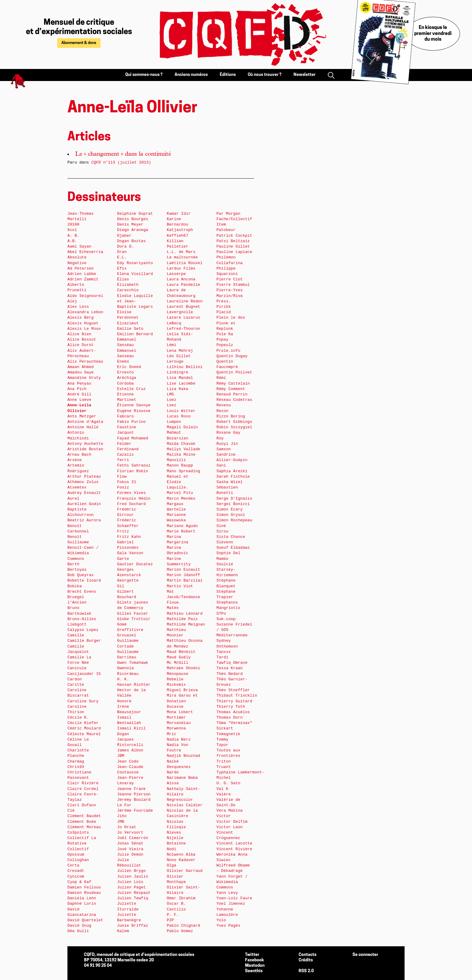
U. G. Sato (228, 783)
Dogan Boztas (131, 241)
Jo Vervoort (130, 833)
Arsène (75, 460)
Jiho (122, 816)
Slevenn (225, 542)
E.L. (122, 257)
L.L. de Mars (181, 252)
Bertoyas (77, 570)
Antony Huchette (85, 444)
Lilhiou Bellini (185, 367)
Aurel (73, 499)
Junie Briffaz (133, 926)
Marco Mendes (181, 499)
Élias (123, 279)
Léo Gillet (179, 356)
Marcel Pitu (180, 493)
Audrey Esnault (84, 493)
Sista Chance (231, 537)
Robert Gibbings (234, 422)
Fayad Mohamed (133, 438)
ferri (123, 460)
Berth (73, 564)
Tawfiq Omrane (232, 663)
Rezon (222, 411)
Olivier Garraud (185, 871)
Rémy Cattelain (233, 384)
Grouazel (127, 635)
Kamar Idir (179, 214)
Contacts (307, 955)
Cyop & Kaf (79, 882)
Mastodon (255, 966)
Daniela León (82, 898)
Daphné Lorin (82, 904)
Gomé (122, 624)
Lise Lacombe (181, 384)
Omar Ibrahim (181, 898)
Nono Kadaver (181, 860)
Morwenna (176, 728)
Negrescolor (180, 800)
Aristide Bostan (85, 449)
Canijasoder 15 (84, 674)
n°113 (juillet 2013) (121, 162)
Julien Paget (131, 887)
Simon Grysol (231, 515)
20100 (73, 225)
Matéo (173, 608)
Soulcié (225, 564)
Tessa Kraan (230, 668)
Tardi (222, 657)
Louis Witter (181, 411)
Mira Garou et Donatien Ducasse (182, 701)
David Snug (79, 926)
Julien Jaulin (133, 877)
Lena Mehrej (180, 351)
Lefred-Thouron (183, 329)
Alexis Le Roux (84, 329)
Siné (221, 526)
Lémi (172, 345)
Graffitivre (130, 630)
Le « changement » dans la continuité (123, 154)
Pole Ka (225, 334)
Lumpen (174, 422)
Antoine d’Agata (85, 422)
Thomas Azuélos (233, 712)
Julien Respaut (134, 893)
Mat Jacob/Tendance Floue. (183, 597)
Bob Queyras (81, 575)
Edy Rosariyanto (135, 263)
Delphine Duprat (135, 214)
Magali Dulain (182, 427)
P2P (170, 920)
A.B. (72, 241)
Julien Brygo (131, 871)
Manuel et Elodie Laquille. (177, 482)
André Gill (79, 394)
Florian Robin (133, 471)
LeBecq (174, 323)
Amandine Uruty (84, 378)
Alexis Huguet (83, 323)
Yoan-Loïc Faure (234, 898)
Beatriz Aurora (84, 520)
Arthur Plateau (84, 477)
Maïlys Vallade (183, 449)
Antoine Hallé (83, 427)
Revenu (224, 405)
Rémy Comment (231, 389)
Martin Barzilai (185, 581)
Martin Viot (180, 586)
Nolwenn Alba (181, 855)
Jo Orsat (127, 827)
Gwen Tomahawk (133, 663)
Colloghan (78, 860)
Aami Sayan (79, 247)
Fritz (123, 531)
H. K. (123, 679)
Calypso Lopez (83, 630)
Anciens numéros (191, 75)
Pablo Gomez (180, 931)
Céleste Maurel (84, 734)
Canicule (77, 668)
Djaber (124, 236)
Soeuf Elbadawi (233, 548)
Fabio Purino (131, 422)
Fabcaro (126, 416)
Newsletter (304, 75)
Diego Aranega (133, 230)
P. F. (173, 915)
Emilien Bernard (135, 334)
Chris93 (76, 767)
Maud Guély (179, 657)
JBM (121, 756)
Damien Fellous (84, 887)
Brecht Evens (82, 592)
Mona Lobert (180, 712)
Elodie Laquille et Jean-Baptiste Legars (135, 301)
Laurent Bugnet (183, 307)
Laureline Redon (185, 301)
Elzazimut (128, 323)
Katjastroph (180, 230)
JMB (121, 822)
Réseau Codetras (234, 400)
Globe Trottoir (134, 619)
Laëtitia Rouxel (185, 263)
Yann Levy (227, 893)
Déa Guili (78, 931)
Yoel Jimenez (231, 904)
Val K (222, 789)
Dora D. (126, 247)
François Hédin (134, 499)
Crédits (306, 960)
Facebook (255, 960)
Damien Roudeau (84, 893)
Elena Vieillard (135, 274)
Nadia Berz (179, 740)
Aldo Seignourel (85, 296)
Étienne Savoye (134, 405)
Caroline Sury (83, 701)
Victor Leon (230, 827)
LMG (170, 394)
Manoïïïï (176, 460)
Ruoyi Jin (227, 444)
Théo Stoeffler (233, 690)
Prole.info (228, 351)
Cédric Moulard (84, 728)
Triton (224, 762)
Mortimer (176, 718)
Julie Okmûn (130, 855)
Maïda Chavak (181, 444)
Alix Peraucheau (85, 362)
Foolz (123, 487)
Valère (224, 794)
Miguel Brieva (182, 690)
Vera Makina (230, 811)
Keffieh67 (177, 236)
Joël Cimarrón (133, 838)
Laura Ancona (181, 279)
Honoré (124, 701)
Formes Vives (131, 493)
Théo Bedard (230, 674)
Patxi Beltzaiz (233, 241)
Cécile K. (78, 718)
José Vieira (130, 849)
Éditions (228, 75)
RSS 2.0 (306, 971)
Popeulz (225, 345)
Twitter (252, 955)
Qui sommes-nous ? (144, 75)
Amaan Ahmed (81, 367)
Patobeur (226, 230)
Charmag (76, 762)
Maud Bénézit (181, 652)
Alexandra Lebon (85, 312)
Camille (76, 635)
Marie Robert (181, 531)
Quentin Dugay (232, 356)
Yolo (221, 920)
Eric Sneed (129, 367)
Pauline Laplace (234, 252)
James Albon (130, 750)
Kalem (123, 931)
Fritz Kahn (129, 537)
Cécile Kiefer (83, 723)
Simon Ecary (230, 509)
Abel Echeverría (85, 252)
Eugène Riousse (134, 411)
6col (72, 230)
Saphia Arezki (232, 471)
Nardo (173, 772)
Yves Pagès (228, 926)
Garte (123, 559)
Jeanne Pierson (134, 794)
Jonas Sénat (130, 843)
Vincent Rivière (234, 849)
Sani (221, 465)
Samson (224, 449)
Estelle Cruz (131, 389)
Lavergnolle (180, 312)
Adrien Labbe (82, 274)
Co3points (78, 833)
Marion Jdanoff (183, 575)
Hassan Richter (134, 685)
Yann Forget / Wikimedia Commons (232, 882)
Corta (73, 865)
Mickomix (176, 685)
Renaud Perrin (232, 394)
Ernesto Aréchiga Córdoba (127, 378)
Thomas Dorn (230, 718)
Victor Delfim (232, 822)
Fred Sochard (131, 504)
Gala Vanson (130, 553)
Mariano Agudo (182, 526)
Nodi (172, 849)
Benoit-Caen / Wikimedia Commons (83, 553)
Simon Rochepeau (234, 520)
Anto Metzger (82, 416)
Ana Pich (77, 389)
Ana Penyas (79, 384)
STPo (221, 614)
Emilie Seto (130, 329)
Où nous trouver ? (265, 75)
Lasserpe (176, 274)
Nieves (174, 833)
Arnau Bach (79, 455)
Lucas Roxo (179, 416)
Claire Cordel (83, 789)
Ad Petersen (81, 268)
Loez (172, 400)
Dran (122, 252)
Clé (71, 811)
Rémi (221, 378)
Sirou (222, 531)
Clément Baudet (84, 816)
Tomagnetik (228, 734)
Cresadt (76, 871)
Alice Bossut (82, 340)
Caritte (76, 685)
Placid (224, 312)
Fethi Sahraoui (134, 465)
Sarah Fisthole (233, 477)
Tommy (222, 740)
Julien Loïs (130, 882)
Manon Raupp (180, 465)
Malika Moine (181, 455)
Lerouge (175, 362)
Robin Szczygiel (234, 427)
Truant (224, 767)
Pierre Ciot (230, 279)
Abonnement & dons (79, 43)
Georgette (128, 581)
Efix (122, 268)
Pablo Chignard (183, 926)
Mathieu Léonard (185, 614)
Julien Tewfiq (133, 898)
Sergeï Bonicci (233, 504)
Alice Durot (81, 345)
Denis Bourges (133, 219)
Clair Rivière (83, 783)
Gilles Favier (133, 614)
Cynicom (76, 877)
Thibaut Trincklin (237, 696)
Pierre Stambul (233, 285)
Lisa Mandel (180, 378)
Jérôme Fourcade (135, 811)
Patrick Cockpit (234, 236)
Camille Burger (84, 641)
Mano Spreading (183, 471)
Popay (222, 340)
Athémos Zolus (83, 482)
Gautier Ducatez (135, 564)
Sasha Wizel (230, 482)
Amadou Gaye (81, 372)
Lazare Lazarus (183, 318)
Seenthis (254, 971)
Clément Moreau (84, 827)
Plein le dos (231, 318)
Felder (124, 444)
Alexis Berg (81, 318)
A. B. (73, 236)
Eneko (123, 362)
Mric (172, 734)
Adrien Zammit (83, 279)
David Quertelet (85, 920)
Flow (122, 477)
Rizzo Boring (231, 416)
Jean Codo (128, 762)
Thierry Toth (231, 707)
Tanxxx (224, 652)
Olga (172, 865)
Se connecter (365, 955)
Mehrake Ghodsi (183, 668)
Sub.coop (226, 619)
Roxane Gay (228, 433)
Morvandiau (179, 723)
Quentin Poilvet (234, 372)
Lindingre (177, 372)
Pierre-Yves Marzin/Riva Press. (230, 296)
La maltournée (182, 257)
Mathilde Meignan (186, 624)
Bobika (75, 586)
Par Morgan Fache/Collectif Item (234, 219)
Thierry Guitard (234, 701)
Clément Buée (82, 822)
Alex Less (78, 307)
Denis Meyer (130, 225)
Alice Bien (79, 334)
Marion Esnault (183, 570)
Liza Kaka (177, 389)
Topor (222, 745)
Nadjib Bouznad (183, 756)
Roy (220, 438)
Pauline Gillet (233, 247)
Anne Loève (79, 400)
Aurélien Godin (84, 504)
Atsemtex (77, 487)
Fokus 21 (127, 482)
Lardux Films (181, 268)
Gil (121, 586)
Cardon (75, 679)
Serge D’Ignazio (234, 499)
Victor (224, 816)
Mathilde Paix (182, 619)
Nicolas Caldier (185, 805)
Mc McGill (177, 663)
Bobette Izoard (84, 581)
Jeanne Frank (131, 789)
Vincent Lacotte (234, 843)
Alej (72, 301)
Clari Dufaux (82, 805)
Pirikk (224, 307)
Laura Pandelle (183, 285)
